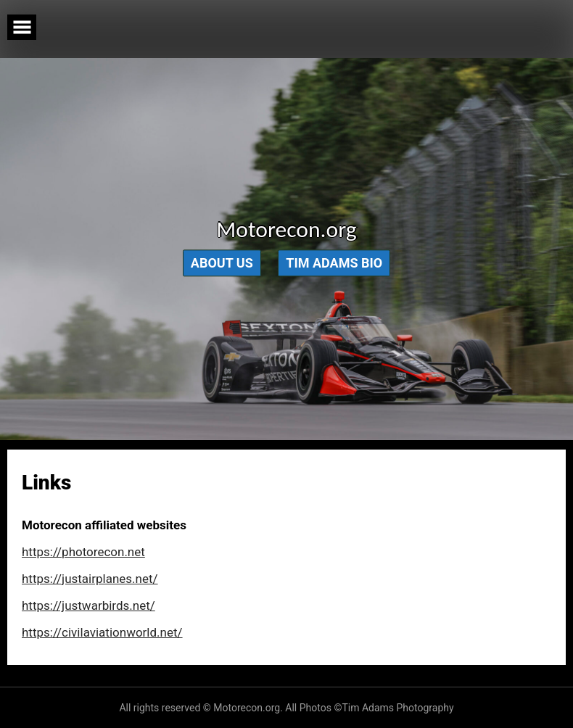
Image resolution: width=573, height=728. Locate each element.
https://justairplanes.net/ (90, 579)
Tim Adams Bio (334, 264)
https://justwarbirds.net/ (88, 605)
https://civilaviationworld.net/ (102, 632)
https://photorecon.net (83, 552)
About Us (222, 264)
